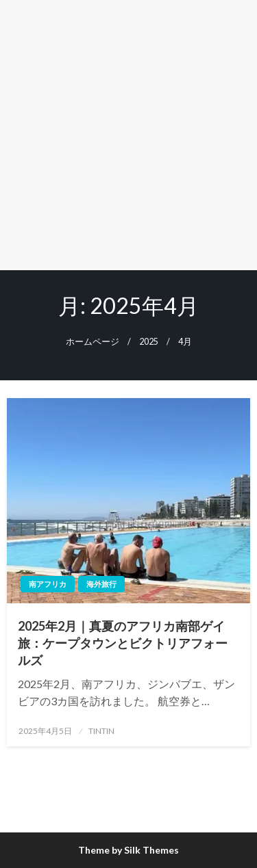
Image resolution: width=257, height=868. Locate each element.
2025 (149, 342)
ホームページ (93, 342)
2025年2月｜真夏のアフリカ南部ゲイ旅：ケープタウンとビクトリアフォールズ (123, 643)
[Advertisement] (128, 135)
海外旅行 (101, 584)
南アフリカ (48, 584)
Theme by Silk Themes (128, 850)
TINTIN (101, 731)
